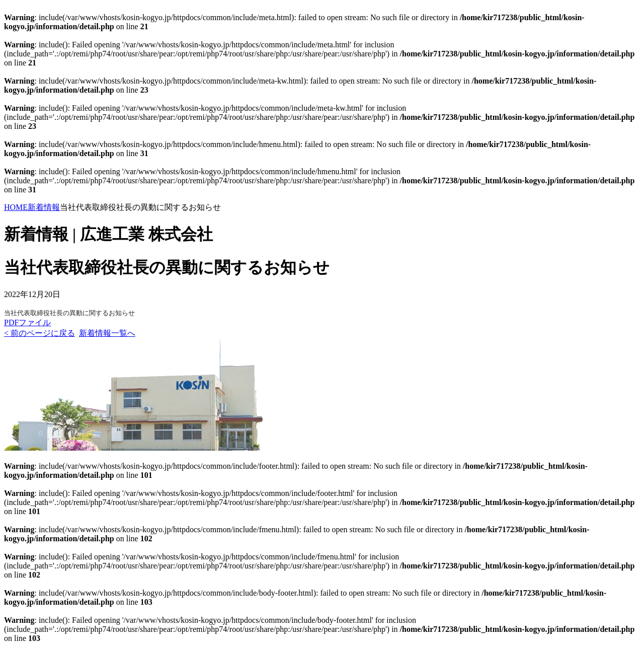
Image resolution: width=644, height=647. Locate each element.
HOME (16, 207)
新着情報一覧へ (107, 333)
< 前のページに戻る (39, 333)
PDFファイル (27, 322)
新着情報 (44, 207)
